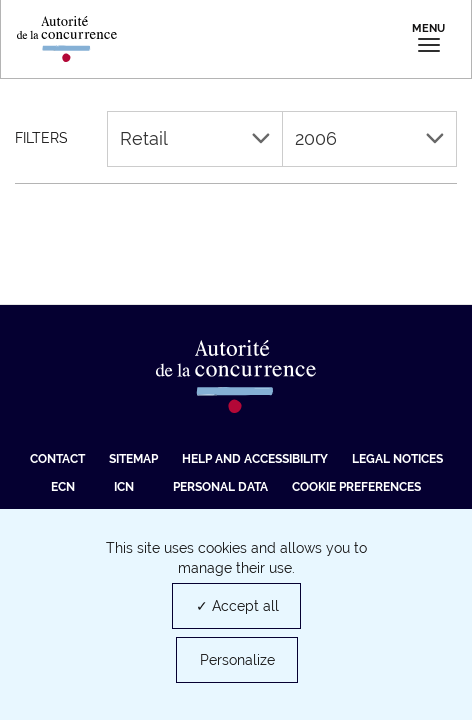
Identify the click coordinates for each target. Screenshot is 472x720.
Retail (195, 138)
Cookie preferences (356, 487)
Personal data (220, 487)
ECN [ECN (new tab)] (63, 487)
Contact (57, 459)
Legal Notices (397, 459)
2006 (370, 138)
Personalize (237, 660)
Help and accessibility (255, 459)
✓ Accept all (237, 606)
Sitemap (133, 459)
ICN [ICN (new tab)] (124, 487)
